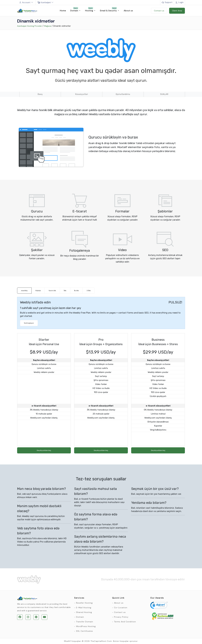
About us (119, 603)
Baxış (40, 94)
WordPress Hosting (86, 626)
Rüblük (38, 291)
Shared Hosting (84, 612)
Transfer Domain (85, 622)
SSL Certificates (85, 631)
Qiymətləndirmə (123, 94)
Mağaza (48, 26)
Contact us (120, 612)
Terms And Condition (125, 622)
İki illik (76, 291)
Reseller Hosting (84, 603)
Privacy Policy (121, 617)
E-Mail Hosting (84, 608)
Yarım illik (52, 291)
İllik (65, 291)
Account (26, 2)
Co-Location (121, 608)
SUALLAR (164, 94)
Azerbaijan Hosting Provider (30, 26)
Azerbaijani (46, 2)
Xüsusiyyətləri (81, 94)
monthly (24, 291)
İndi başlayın (29, 323)
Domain (80, 617)
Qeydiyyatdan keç (44, 450)
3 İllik (89, 291)
